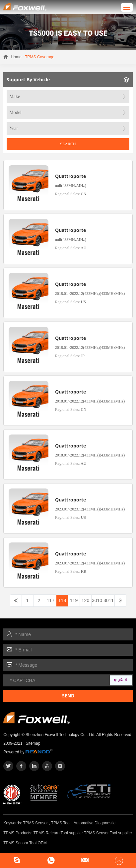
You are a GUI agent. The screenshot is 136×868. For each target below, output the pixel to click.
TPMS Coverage (40, 57)
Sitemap (33, 743)
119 (74, 600)
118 (62, 600)
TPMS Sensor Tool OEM (25, 843)
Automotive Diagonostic (95, 823)
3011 (109, 600)
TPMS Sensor (35, 823)
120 (85, 600)
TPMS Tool (61, 823)
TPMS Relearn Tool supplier (58, 833)
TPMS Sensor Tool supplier (108, 833)
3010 (97, 600)
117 (51, 600)
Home (16, 57)
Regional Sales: (71, 194)
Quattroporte (70, 176)
